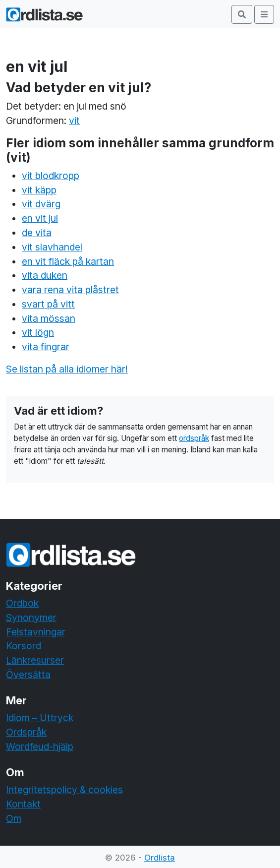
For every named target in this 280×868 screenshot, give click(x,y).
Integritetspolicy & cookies (64, 790)
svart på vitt (48, 304)
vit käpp (39, 190)
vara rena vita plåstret (70, 290)
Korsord (24, 646)
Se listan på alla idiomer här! (67, 369)
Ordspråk (26, 732)
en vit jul (40, 218)
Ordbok (22, 603)
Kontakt (23, 804)
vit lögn (38, 332)
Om (14, 818)
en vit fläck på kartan (68, 261)
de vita (37, 233)
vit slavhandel (52, 247)
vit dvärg (41, 204)
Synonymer (31, 618)
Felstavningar (36, 632)
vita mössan (49, 318)
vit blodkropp (51, 176)
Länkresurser (35, 660)
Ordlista (160, 858)
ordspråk (194, 438)
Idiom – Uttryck (40, 718)
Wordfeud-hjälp (40, 746)
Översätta (28, 675)
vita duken (45, 275)
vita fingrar (46, 347)
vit (74, 121)
